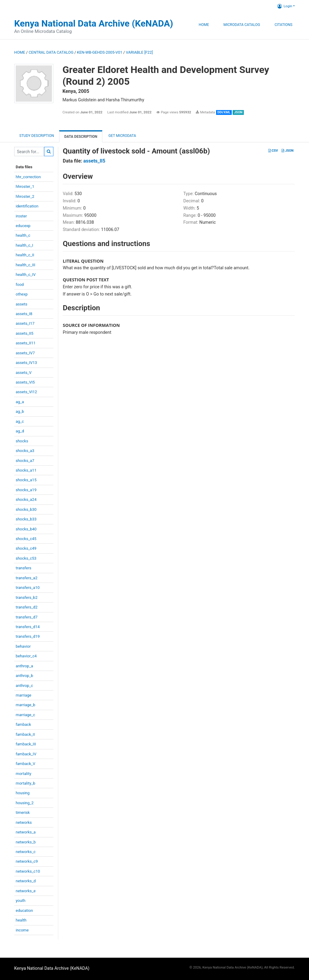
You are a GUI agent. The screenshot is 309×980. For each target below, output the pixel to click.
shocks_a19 (26, 490)
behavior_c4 (26, 656)
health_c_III (25, 265)
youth (21, 901)
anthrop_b (24, 676)
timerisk (23, 812)
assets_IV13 (26, 363)
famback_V (25, 764)
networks (24, 822)
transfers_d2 (27, 607)
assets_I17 (25, 323)
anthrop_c (24, 686)
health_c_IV (26, 275)
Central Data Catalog (51, 52)
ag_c (20, 421)
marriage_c (25, 715)
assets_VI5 (25, 382)
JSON (287, 151)
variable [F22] (139, 52)
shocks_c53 (26, 558)
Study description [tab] (37, 136)
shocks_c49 (26, 548)
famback (23, 724)
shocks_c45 (26, 539)
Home (204, 25)
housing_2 (25, 803)
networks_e (26, 891)
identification (27, 206)
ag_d (20, 431)
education (24, 910)
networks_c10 (28, 871)
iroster (21, 216)
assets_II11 (26, 343)
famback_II (25, 734)
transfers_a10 (28, 588)
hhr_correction (28, 177)
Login (285, 6)
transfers (24, 568)
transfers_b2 (27, 597)
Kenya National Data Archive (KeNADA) (94, 23)
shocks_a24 (26, 499)
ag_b (20, 411)
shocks (22, 441)
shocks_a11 (26, 470)
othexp (22, 294)
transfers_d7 (27, 617)
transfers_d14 (28, 627)
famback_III (26, 744)
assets (21, 304)
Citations (284, 25)
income (22, 930)
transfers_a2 (27, 578)
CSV (273, 151)
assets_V (24, 373)
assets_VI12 (26, 392)
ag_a (20, 402)
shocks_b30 (26, 509)
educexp (23, 226)
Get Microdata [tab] (122, 136)
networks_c (26, 852)
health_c (23, 235)
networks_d (26, 881)
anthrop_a (24, 666)
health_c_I (24, 245)
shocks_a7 (25, 461)
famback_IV (26, 754)
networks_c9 (27, 861)
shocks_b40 (26, 529)
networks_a (26, 832)
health (21, 920)
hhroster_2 (25, 196)
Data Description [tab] (81, 137)
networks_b (26, 842)
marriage (24, 695)
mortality (24, 774)
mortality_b (25, 783)
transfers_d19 (28, 636)
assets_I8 (24, 314)
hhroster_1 (25, 187)
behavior (23, 646)
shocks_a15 (26, 480)
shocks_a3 (25, 451)
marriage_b (25, 705)
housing (23, 793)
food (20, 285)
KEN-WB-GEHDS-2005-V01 (100, 52)
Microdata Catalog (242, 25)
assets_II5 (25, 333)
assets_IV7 (25, 353)
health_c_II (25, 255)
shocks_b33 (26, 519)
